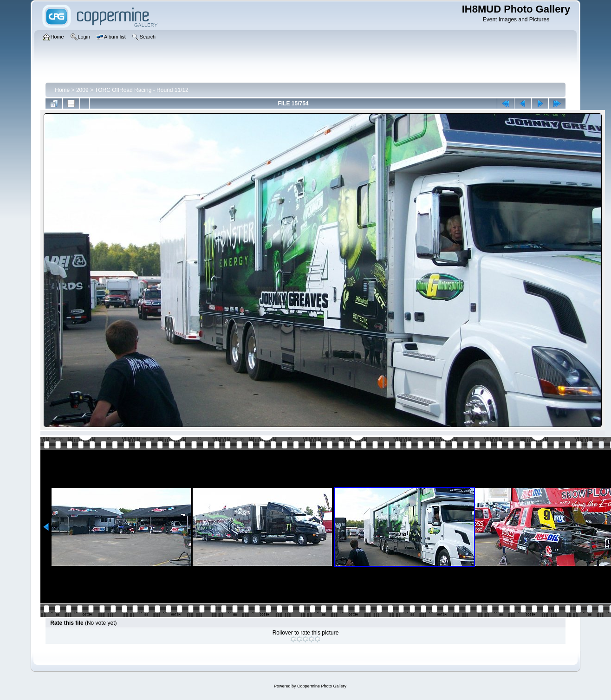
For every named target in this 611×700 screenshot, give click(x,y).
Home (62, 90)
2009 (82, 90)
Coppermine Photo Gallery (322, 686)
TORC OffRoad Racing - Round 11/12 (142, 90)
